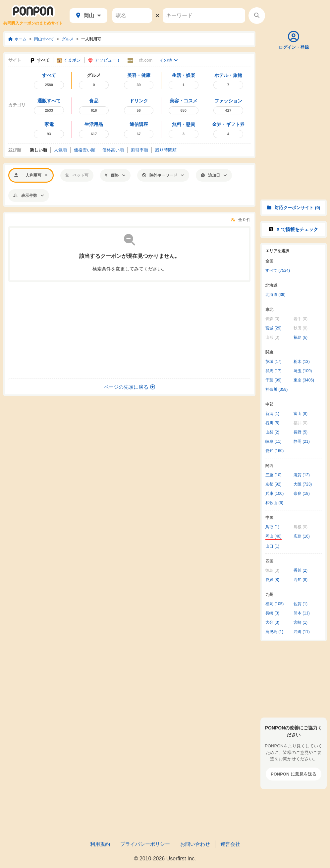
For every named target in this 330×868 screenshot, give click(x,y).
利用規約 (100, 844)
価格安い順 (85, 150)
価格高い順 (113, 150)
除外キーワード (163, 175)
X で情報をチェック (293, 229)
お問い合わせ (195, 844)
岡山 (88, 15)
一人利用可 (91, 39)
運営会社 (230, 844)
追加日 (214, 175)
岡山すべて (44, 39)
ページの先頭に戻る (129, 387)
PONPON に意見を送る (294, 774)
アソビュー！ (104, 60)
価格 (115, 175)
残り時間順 (166, 150)
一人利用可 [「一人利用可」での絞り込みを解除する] (31, 175)
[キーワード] (204, 16)
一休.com (140, 60)
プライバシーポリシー (145, 844)
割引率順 (139, 150)
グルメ (68, 39)
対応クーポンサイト (294, 208)
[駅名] (132, 16)
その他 (168, 60)
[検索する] (257, 16)
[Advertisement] (130, 330)
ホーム (17, 39)
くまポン (69, 60)
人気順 (60, 150)
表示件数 (29, 196)
